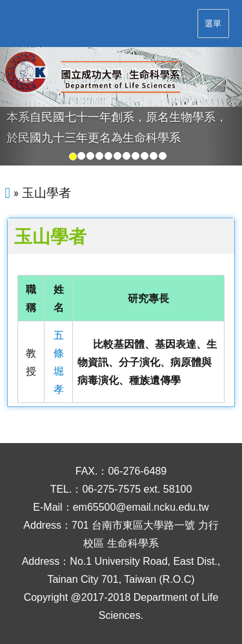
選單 (213, 23)
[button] (18, 107)
